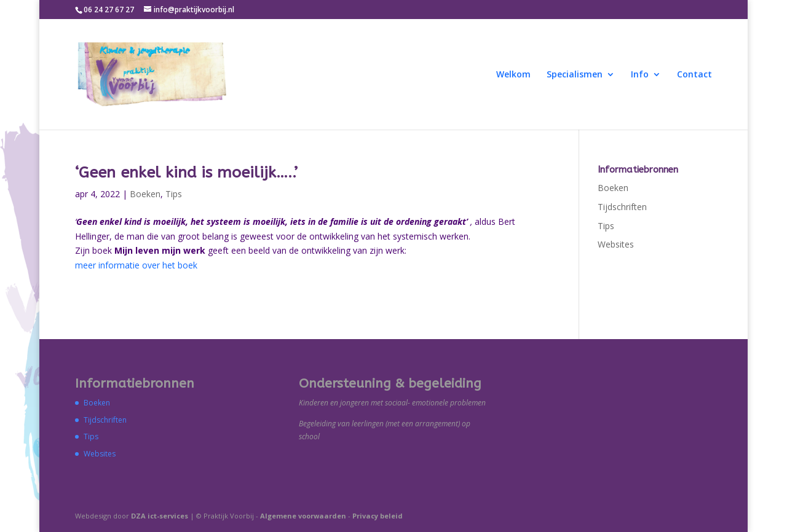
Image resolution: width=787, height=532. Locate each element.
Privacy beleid (378, 516)
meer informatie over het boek (136, 265)
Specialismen (575, 75)
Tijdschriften (622, 207)
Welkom (513, 75)
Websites (616, 244)
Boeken (145, 194)
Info (640, 75)
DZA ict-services (160, 516)
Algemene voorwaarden (303, 516)
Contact (694, 75)
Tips (174, 194)
